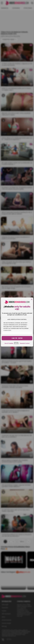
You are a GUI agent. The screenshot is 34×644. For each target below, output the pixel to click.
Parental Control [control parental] (25, 343)
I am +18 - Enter (17, 338)
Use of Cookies (9, 343)
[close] (32, 299)
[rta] (16, 344)
